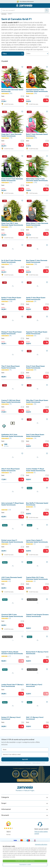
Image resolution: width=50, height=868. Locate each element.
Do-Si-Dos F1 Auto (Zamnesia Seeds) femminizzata (11, 261)
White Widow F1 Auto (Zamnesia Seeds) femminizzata (37, 224)
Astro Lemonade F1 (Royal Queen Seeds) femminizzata (13, 504)
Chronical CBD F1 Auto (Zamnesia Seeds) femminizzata (12, 615)
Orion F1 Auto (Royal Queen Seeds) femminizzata (35, 367)
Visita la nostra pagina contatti (41, 833)
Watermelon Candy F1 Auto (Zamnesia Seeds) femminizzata (37, 180)
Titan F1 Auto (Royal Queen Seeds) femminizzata (11, 367)
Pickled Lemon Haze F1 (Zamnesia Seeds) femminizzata (12, 541)
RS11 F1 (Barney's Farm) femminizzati (34, 685)
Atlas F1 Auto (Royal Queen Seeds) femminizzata (11, 470)
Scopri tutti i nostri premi (25, 780)
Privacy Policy (28, 763)
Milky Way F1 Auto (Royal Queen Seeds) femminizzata (37, 401)
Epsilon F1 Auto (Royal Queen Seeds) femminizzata (11, 298)
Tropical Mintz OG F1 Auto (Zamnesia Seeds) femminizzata (37, 578)
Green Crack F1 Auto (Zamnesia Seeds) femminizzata (12, 180)
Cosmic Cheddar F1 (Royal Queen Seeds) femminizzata (36, 470)
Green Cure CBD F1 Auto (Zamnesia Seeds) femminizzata (12, 224)
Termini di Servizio (36, 763)
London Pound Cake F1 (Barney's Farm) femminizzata (12, 685)
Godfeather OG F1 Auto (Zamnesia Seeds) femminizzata (12, 435)
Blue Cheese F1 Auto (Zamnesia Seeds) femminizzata (37, 261)
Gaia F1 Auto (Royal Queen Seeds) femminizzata (35, 435)
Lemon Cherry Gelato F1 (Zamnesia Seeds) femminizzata (37, 541)
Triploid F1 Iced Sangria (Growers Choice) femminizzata (37, 615)
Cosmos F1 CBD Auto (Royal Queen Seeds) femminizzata (11, 401)
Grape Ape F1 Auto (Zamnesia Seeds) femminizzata (11, 135)
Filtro (13, 54)
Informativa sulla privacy (41, 844)
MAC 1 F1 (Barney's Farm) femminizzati (35, 718)
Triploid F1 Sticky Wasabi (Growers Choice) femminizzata (12, 653)
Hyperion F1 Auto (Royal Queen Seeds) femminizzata (37, 333)
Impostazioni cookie (25, 865)
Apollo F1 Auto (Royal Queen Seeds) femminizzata (36, 298)
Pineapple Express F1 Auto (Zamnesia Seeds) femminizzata (37, 91)
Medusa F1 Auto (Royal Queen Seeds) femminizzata (11, 333)
